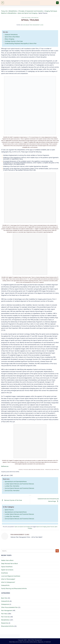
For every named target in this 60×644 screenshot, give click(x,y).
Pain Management (7, 610)
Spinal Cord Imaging (42, 527)
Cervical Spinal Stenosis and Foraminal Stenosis (19, 488)
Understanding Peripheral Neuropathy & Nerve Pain (21, 43)
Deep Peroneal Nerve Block (9, 563)
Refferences (5, 466)
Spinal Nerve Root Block (12, 37)
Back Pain (4, 598)
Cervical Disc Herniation (12, 490)
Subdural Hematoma (11, 34)
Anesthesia (4, 573)
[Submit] (57, 551)
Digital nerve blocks (7, 570)
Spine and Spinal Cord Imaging (27, 13)
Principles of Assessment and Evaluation (31, 11)
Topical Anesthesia (7, 567)
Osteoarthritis (5, 585)
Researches (5, 623)
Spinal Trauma (9, 510)
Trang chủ (4, 11)
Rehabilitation (13, 11)
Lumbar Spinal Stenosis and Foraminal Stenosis (19, 484)
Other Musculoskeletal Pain (9, 607)
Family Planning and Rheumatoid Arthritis (14, 588)
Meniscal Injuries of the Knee (12, 500)
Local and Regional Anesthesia (11, 576)
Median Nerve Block (7, 560)
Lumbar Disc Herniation (12, 486)
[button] (3, 3)
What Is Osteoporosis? (8, 582)
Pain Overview (6, 617)
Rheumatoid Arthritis (7, 626)
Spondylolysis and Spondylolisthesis (16, 481)
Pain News (4, 614)
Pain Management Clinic (37, 25)
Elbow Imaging (9, 39)
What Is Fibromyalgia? (8, 579)
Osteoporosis (5, 604)
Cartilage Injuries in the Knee (14, 41)
